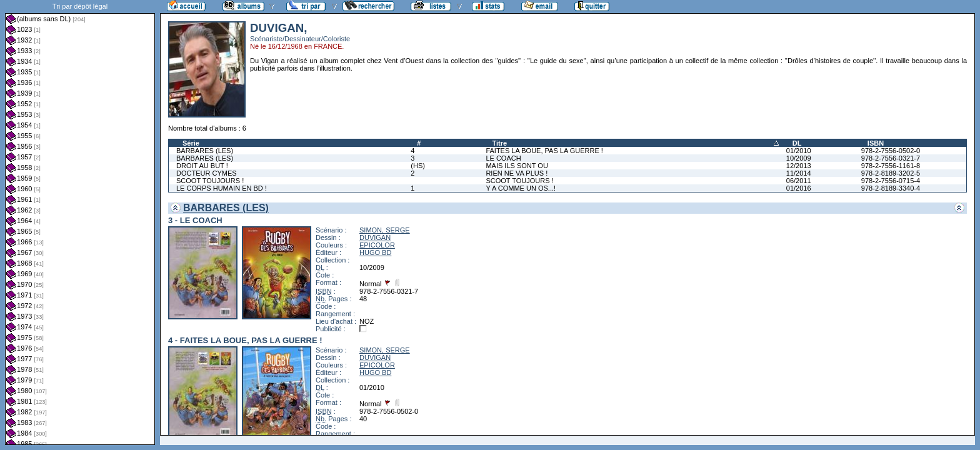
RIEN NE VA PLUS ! (517, 173)
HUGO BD (375, 252)
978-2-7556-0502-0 (891, 151)
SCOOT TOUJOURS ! (210, 181)
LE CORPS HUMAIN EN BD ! (222, 188)
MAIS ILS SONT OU (517, 166)
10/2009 (799, 158)
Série (191, 143)
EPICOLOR (377, 245)
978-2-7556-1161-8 (891, 166)
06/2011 (799, 181)
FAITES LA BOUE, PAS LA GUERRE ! (544, 151)
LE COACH (503, 158)
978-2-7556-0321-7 (891, 158)
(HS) (418, 166)
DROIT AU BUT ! (202, 166)
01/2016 (799, 188)
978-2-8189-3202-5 (891, 173)
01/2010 (799, 151)
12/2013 (799, 166)
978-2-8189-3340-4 (891, 188)
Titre (499, 143)
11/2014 (799, 173)
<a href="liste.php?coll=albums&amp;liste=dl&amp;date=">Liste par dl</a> (80, 222)
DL (797, 143)
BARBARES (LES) (205, 151)
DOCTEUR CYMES (207, 173)
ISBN (876, 143)
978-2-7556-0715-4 (891, 181)
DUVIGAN (375, 237)
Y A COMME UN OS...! (521, 188)
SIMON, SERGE (385, 230)
